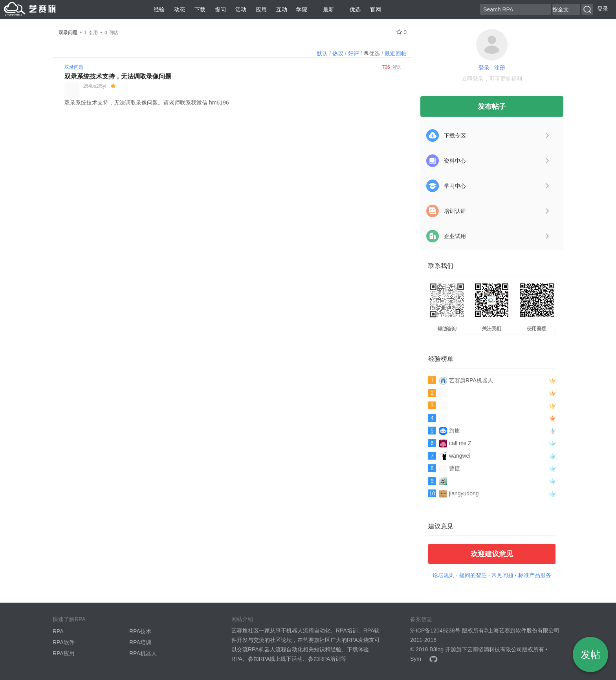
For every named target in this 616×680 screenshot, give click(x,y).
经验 (159, 9)
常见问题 (502, 575)
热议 (338, 53)
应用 (261, 9)
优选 (352, 9)
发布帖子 (492, 106)
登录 (603, 9)
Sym (416, 659)
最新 (325, 9)
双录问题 (74, 67)
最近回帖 (396, 53)
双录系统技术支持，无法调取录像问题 (118, 76)
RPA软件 (64, 642)
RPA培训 (140, 642)
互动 (282, 9)
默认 (322, 53)
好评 (354, 53)
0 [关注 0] (401, 32)
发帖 (590, 654)
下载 (200, 9)
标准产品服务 (535, 575)
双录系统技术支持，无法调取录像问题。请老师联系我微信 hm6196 (147, 103)
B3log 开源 (443, 649)
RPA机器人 (143, 653)
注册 (500, 68)
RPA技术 (140, 631)
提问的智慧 (473, 575)
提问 (220, 9)
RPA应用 (64, 653)
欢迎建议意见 (492, 554)
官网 (376, 9)
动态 (180, 9)
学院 (302, 9)
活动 (241, 9)
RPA (58, 631)
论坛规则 (444, 575)
